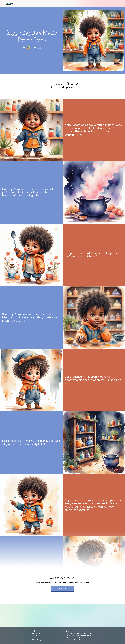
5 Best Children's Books (73, 638)
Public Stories (36, 633)
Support (35, 636)
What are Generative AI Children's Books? (79, 633)
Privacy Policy (36, 640)
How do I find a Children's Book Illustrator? (79, 636)
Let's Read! (62, 588)
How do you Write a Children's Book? (78, 640)
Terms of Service (37, 638)
